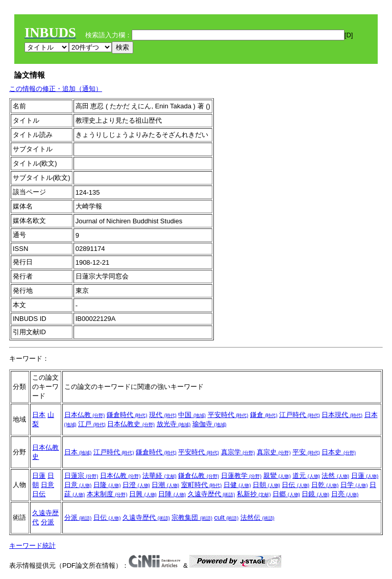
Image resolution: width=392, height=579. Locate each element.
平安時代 (228, 415)
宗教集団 (192, 517)
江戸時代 (300, 415)
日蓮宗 (81, 476)
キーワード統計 (32, 546)
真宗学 (238, 452)
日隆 (107, 485)
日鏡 (315, 494)
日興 (143, 494)
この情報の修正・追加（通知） (56, 89)
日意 (47, 485)
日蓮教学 (241, 476)
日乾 (325, 485)
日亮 (345, 494)
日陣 (172, 494)
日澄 (136, 485)
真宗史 (274, 452)
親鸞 (277, 476)
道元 (306, 476)
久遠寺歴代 (212, 494)
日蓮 (39, 476)
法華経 (160, 476)
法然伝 (258, 517)
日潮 (165, 485)
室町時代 (202, 485)
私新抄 (254, 494)
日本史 (339, 452)
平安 (306, 452)
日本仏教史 (131, 424)
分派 (47, 522)
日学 (354, 485)
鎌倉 (264, 415)
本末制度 (107, 494)
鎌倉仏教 (199, 476)
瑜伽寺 (210, 424)
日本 (39, 415)
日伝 (39, 494)
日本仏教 (85, 415)
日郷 (286, 494)
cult (227, 517)
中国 (192, 415)
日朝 (266, 485)
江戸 (92, 424)
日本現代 (342, 415)
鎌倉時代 (127, 415)
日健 (237, 485)
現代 (163, 415)
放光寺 (174, 424)
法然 (335, 476)
